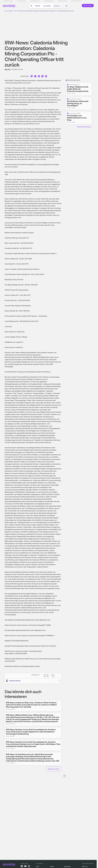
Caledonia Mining (15, 681)
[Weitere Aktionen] (59, 680)
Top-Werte (67, 867)
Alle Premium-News (84, 127)
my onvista (47, 6)
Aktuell (38, 6)
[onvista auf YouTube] (25, 867)
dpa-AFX (7, 69)
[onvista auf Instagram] (29, 867)
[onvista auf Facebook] (22, 867)
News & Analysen (9, 11)
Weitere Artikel (54, 769)
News (16, 11)
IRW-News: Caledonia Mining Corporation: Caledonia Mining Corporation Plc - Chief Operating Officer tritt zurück (46, 11)
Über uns (85, 867)
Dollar (52, 867)
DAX (38, 867)
